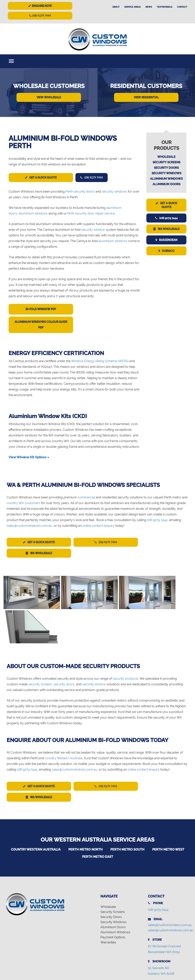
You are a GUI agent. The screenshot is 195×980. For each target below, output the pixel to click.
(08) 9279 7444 (40, 16)
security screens (40, 651)
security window (93, 230)
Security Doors (166, 168)
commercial (86, 497)
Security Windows (166, 173)
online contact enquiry (98, 526)
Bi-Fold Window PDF (41, 309)
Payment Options (113, 904)
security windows (114, 192)
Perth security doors (80, 192)
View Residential (146, 97)
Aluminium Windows (166, 179)
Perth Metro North (85, 816)
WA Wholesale (166, 229)
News (149, 7)
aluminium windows (33, 213)
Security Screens (166, 162)
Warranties (108, 909)
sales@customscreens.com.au (170, 892)
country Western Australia (64, 725)
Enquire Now (40, 6)
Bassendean (166, 240)
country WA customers (23, 503)
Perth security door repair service (91, 213)
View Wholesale (49, 97)
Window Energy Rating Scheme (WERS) (100, 361)
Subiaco (166, 251)
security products (126, 645)
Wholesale (166, 157)
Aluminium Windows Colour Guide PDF (41, 325)
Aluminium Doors (166, 184)
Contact (182, 7)
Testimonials (165, 7)
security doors (64, 651)
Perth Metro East (98, 823)
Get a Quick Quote (41, 178)
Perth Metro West (168, 816)
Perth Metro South (127, 816)
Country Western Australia (36, 816)
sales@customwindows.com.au (29, 526)
